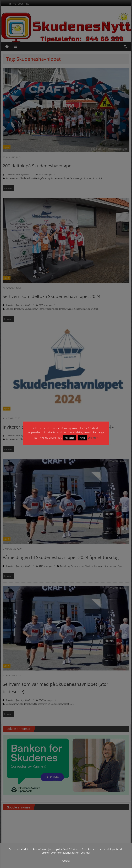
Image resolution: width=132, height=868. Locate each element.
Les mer (93, 438)
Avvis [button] (82, 438)
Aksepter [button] (69, 438)
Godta (66, 861)
